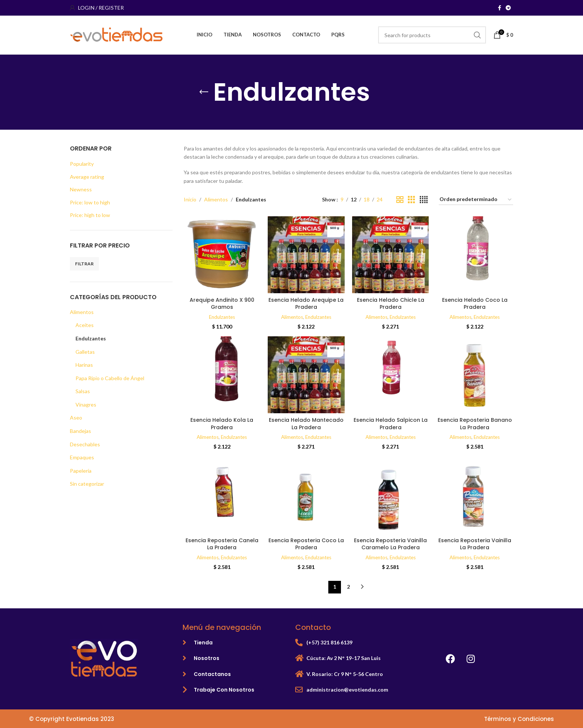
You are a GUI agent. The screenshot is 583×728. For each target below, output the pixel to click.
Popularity (82, 164)
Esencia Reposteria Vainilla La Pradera (475, 544)
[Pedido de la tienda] (476, 200)
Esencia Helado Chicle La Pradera (391, 304)
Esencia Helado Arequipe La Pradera (306, 304)
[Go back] (204, 92)
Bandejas (80, 431)
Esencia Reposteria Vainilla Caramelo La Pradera (390, 544)
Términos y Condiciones (519, 719)
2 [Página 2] (348, 587)
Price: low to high (90, 202)
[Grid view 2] (400, 200)
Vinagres (86, 405)
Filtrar (84, 264)
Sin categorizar (87, 484)
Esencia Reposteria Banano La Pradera (475, 424)
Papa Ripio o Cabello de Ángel (110, 378)
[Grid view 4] (424, 200)
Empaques (82, 457)
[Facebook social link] (500, 8)
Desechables (85, 444)
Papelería (81, 471)
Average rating (87, 177)
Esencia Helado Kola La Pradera (222, 424)
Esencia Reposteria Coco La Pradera (306, 544)
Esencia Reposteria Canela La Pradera (222, 544)
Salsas (83, 391)
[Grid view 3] (411, 200)
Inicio (190, 199)
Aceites (85, 325)
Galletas (85, 352)
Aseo (76, 418)
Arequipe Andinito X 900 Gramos (222, 304)
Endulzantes (91, 338)
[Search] (432, 35)
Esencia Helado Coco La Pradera (475, 304)
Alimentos (82, 312)
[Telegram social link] (508, 8)
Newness (81, 189)
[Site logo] (116, 34)
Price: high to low (90, 215)
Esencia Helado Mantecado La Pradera (306, 424)
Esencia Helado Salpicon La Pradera (391, 424)
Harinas (84, 365)
